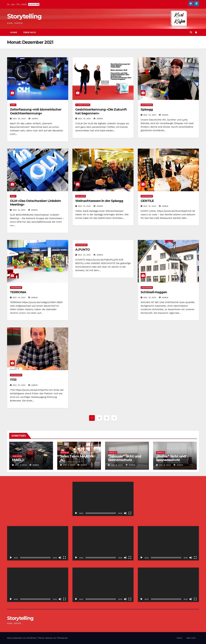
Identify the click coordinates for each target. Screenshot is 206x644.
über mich (30, 32)
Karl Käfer (81, 196)
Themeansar (62, 638)
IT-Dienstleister (83, 105)
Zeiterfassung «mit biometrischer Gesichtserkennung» (36, 111)
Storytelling (24, 16)
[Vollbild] (130, 513)
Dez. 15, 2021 (84, 119)
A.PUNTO (83, 250)
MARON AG (65, 453)
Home (14, 32)
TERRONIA (18, 292)
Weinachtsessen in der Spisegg (99, 201)
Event (13, 105)
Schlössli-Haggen (154, 292)
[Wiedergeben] (76, 513)
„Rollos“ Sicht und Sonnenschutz (171, 458)
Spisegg (147, 109)
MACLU (18, 460)
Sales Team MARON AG (77, 458)
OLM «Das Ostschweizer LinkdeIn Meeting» (35, 203)
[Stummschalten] (125, 513)
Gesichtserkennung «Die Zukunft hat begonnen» (101, 111)
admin (33, 119)
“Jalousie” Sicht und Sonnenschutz (125, 458)
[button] (191, 32)
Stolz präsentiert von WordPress (22, 638)
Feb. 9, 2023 (117, 465)
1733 (13, 380)
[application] (103, 499)
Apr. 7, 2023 (21, 465)
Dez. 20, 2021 (19, 119)
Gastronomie (147, 105)
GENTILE (147, 201)
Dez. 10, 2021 (150, 115)
